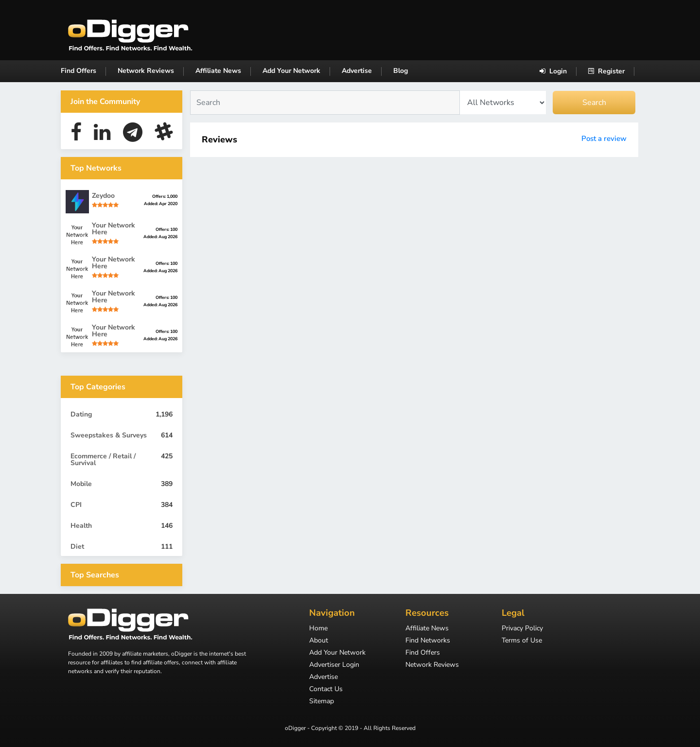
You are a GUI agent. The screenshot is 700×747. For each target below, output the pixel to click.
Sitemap (322, 702)
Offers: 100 (166, 229)
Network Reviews (146, 71)
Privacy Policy (522, 629)
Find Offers (79, 71)
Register (606, 71)
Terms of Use (522, 641)
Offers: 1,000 (165, 196)
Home (318, 629)
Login (553, 71)
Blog (401, 71)
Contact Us (326, 690)
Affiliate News (218, 71)
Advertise (357, 71)
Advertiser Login (334, 665)
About (319, 641)
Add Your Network (291, 71)
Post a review (604, 139)
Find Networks (428, 641)
